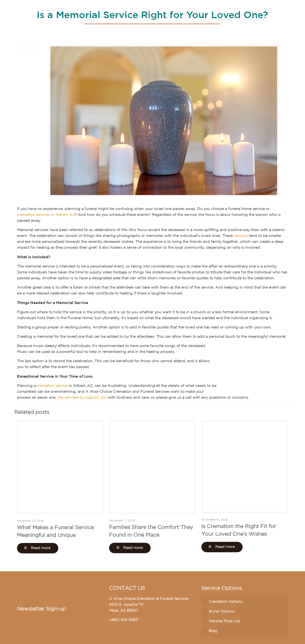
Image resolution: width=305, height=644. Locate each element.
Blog (213, 631)
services (241, 236)
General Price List (224, 621)
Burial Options (222, 612)
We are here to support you (82, 398)
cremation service (52, 386)
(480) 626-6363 (123, 620)
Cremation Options (226, 602)
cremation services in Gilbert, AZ (46, 215)
